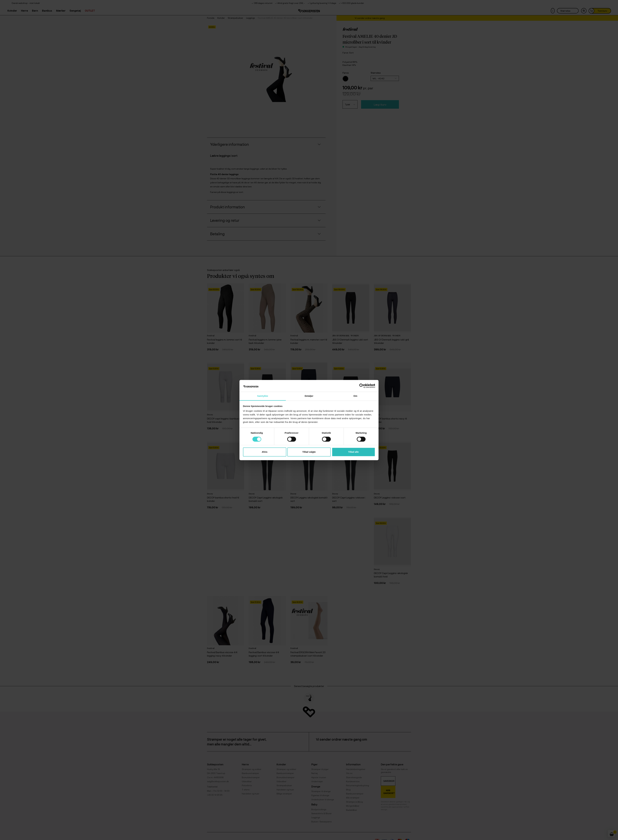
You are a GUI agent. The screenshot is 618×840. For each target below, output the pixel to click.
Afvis (265, 452)
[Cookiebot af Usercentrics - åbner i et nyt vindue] (362, 386)
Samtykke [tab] (263, 396)
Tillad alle (353, 452)
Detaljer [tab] (309, 396)
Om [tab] (355, 396)
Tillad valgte (309, 452)
